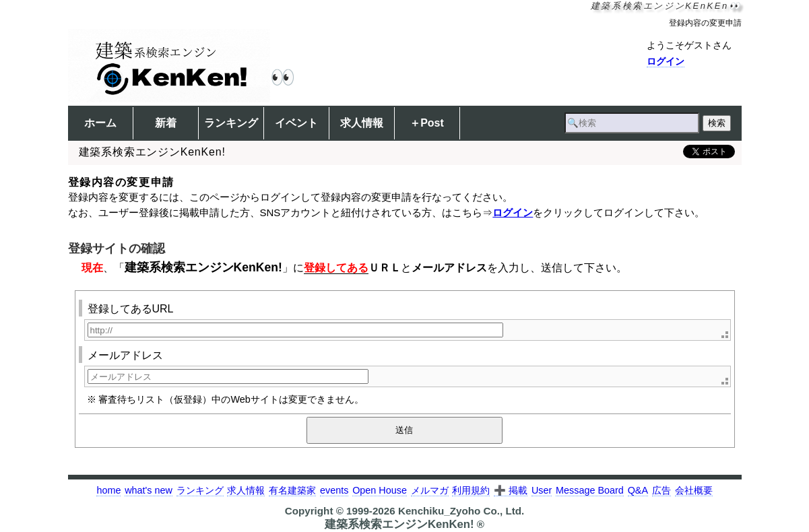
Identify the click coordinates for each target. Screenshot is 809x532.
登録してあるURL (131, 309)
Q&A (638, 490)
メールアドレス (125, 355)
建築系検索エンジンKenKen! (203, 267)
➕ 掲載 (511, 490)
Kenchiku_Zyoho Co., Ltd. (461, 511)
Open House (380, 490)
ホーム (100, 123)
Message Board (590, 490)
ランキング (231, 123)
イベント (296, 123)
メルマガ (430, 490)
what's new (149, 490)
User (542, 490)
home (108, 490)
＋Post (427, 123)
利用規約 (471, 490)
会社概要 (694, 490)
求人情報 (362, 123)
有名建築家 (292, 490)
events (334, 490)
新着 (166, 123)
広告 (661, 490)
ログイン (666, 61)
